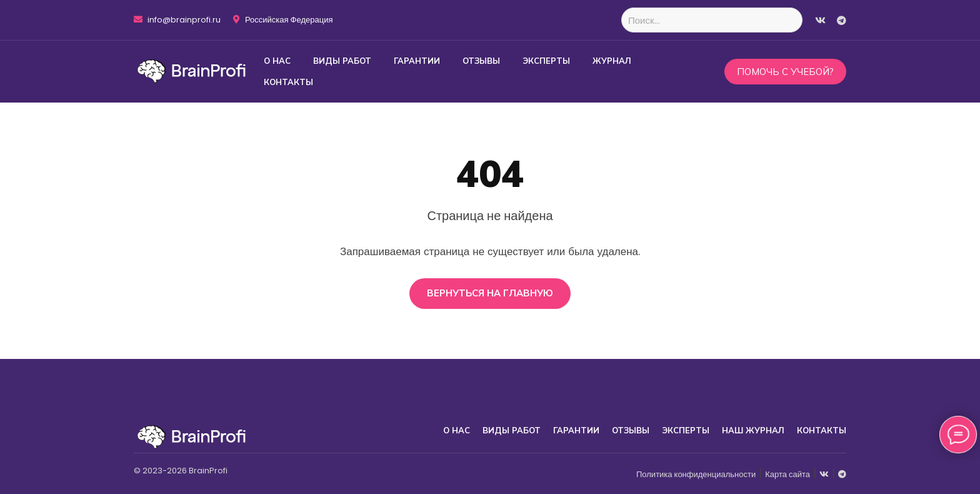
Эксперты (546, 61)
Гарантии (417, 61)
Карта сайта (787, 474)
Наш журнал (753, 430)
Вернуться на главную (490, 293)
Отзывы (481, 61)
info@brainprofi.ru (177, 20)
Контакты (288, 82)
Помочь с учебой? (785, 72)
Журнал (612, 61)
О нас (277, 61)
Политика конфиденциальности (696, 474)
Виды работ (342, 61)
